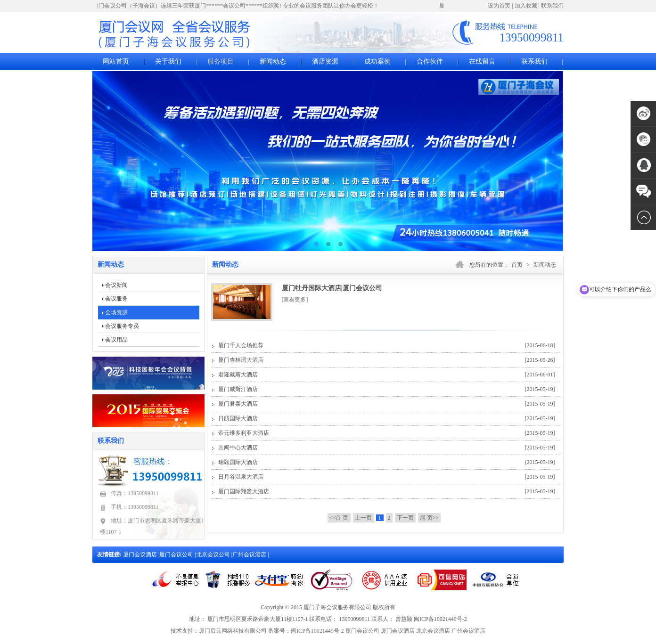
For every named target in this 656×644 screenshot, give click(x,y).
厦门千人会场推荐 (387, 345)
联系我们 (552, 6)
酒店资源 (325, 61)
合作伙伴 (430, 61)
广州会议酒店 (250, 554)
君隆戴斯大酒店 (387, 375)
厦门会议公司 (177, 554)
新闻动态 (273, 61)
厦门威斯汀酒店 (387, 389)
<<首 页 (339, 518)
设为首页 (499, 6)
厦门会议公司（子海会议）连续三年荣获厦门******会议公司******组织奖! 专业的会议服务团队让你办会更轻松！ (237, 6)
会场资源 (116, 312)
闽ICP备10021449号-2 (317, 631)
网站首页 (116, 61)
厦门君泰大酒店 (387, 404)
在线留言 (482, 61)
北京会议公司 (214, 554)
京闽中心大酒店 (387, 448)
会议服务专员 (122, 326)
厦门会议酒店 (141, 554)
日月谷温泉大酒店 (387, 477)
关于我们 (168, 61)
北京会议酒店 (433, 631)
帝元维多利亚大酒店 (387, 433)
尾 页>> (430, 518)
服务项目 (221, 61)
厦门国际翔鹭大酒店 (387, 491)
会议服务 (116, 299)
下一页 (405, 518)
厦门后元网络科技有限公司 (233, 631)
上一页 (363, 518)
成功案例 (377, 61)
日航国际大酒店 (387, 418)
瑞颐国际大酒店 (387, 462)
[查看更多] (295, 300)
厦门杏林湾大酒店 (387, 360)
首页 (517, 265)
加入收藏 (526, 6)
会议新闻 (116, 285)
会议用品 (116, 340)
